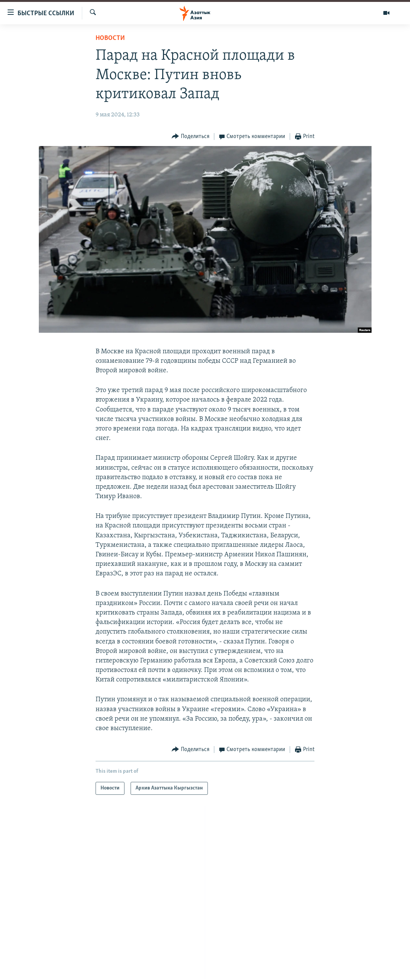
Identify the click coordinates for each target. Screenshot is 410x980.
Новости (110, 38)
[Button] (191, 137)
